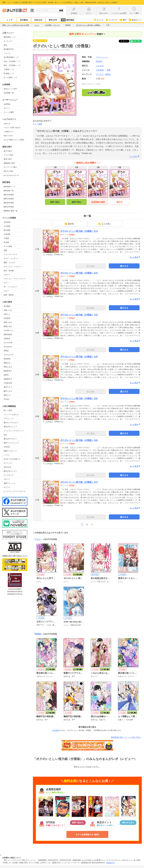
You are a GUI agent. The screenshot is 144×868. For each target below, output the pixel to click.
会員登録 (7, 104)
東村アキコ (8, 387)
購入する (124, 266)
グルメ (6, 291)
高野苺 (6, 375)
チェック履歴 (9, 112)
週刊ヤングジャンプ (11, 443)
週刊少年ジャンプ (10, 427)
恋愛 (5, 250)
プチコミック (9, 419)
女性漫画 (7, 222)
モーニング (8, 463)
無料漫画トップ (9, 37)
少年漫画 (7, 234)
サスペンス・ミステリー (13, 267)
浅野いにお (8, 310)
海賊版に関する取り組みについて (15, 556)
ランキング (111, 20)
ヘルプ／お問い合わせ (12, 128)
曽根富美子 (8, 371)
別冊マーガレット (10, 451)
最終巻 (69, 224)
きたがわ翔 (8, 343)
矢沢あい (7, 399)
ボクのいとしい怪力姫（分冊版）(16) (79, 440)
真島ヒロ (7, 395)
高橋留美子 (8, 379)
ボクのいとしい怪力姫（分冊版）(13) (79, 315)
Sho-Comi (7, 467)
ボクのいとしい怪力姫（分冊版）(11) (79, 231)
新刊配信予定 (9, 49)
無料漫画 (67, 20)
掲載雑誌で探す (9, 163)
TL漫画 (6, 238)
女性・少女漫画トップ (12, 61)
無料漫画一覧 (9, 191)
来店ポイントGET (10, 89)
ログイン (7, 108)
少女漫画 (7, 226)
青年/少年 (53, 20)
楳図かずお (8, 326)
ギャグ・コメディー (11, 259)
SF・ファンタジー (11, 287)
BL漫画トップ (9, 73)
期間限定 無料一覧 (11, 211)
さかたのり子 (9, 355)
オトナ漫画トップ (10, 78)
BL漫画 (6, 242)
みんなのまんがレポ (11, 175)
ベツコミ (7, 455)
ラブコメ (100, 74)
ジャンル (98, 20)
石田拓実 (7, 318)
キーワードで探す (10, 167)
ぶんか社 (100, 66)
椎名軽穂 (7, 359)
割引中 (120, 202)
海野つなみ (8, 322)
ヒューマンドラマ (10, 254)
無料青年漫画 (9, 203)
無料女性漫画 (9, 195)
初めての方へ (9, 136)
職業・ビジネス (9, 263)
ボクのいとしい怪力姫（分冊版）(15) (79, 398)
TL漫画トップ (9, 69)
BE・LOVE (8, 411)
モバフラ (7, 487)
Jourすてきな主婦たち (12, 459)
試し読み (91, 266)
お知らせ (7, 124)
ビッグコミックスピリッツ (14, 431)
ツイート (126, 41)
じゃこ (102, 57)
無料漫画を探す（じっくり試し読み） (126, 737)
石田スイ (7, 314)
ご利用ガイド (9, 132)
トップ (9, 20)
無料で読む (55, 202)
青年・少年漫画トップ (12, 65)
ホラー (6, 283)
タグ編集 (39, 124)
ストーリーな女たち (11, 415)
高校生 (108, 74)
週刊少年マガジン (10, 439)
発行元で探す (9, 171)
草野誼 (6, 351)
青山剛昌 (7, 306)
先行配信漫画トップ (11, 57)
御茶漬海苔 (8, 335)
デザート (7, 479)
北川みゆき (8, 347)
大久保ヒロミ (9, 330)
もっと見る (134, 156)
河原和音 (7, 339)
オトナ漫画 (8, 246)
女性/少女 (38, 20)
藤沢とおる (8, 391)
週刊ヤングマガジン (11, 423)
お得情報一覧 (9, 93)
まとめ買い (105, 224)
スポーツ (7, 275)
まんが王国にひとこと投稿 (14, 140)
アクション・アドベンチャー (15, 279)
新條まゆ (7, 363)
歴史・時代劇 (9, 271)
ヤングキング (9, 475)
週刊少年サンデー (10, 471)
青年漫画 (7, 230)
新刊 (123, 20)
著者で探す (8, 159)
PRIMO (38, 634)
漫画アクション (9, 483)
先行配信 (24, 20)
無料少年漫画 (9, 207)
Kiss (5, 435)
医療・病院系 (9, 295)
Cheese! (7, 447)
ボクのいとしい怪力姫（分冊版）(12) (79, 273)
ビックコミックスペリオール (15, 491)
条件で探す (8, 151)
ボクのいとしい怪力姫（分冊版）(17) (79, 482)
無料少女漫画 (9, 199)
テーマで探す (9, 155)
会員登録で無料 (98, 202)
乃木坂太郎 (8, 383)
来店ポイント (135, 20)
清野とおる (8, 367)
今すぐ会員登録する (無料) (87, 835)
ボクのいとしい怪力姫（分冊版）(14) (79, 357)
